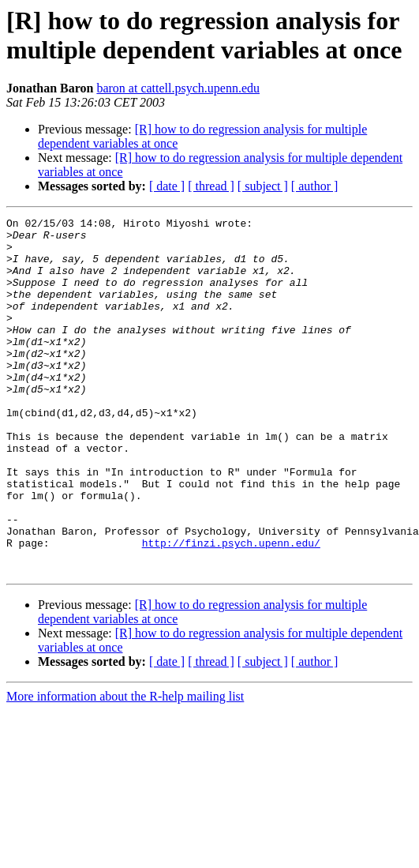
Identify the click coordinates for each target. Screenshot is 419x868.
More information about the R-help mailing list (125, 767)
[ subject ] (263, 186)
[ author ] (315, 186)
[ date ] (167, 186)
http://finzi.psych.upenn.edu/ (231, 609)
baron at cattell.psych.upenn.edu (178, 88)
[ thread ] (211, 186)
